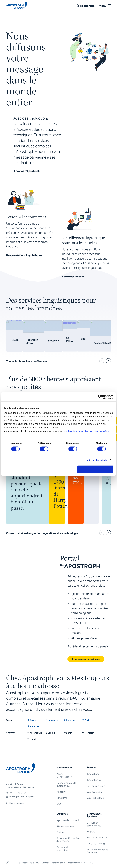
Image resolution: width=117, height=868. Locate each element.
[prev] (102, 361)
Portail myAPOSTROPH (65, 775)
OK (95, 469)
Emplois (91, 832)
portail (104, 646)
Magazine (61, 792)
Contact (45, 863)
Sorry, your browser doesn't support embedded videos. (89, 52)
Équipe (60, 832)
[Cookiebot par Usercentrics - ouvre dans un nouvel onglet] (100, 397)
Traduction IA (94, 780)
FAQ (59, 804)
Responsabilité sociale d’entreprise (68, 840)
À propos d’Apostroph (68, 820)
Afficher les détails (97, 460)
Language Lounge (96, 843)
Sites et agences (65, 826)
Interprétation (94, 792)
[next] (108, 361)
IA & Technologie (96, 798)
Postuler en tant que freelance (97, 851)
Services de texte (96, 786)
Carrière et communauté (94, 824)
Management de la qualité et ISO (66, 784)
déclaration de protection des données (86, 431)
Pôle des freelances (97, 838)
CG (92, 863)
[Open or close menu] (110, 6)
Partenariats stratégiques (63, 849)
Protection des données (78, 863)
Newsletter (62, 798)
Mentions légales (58, 863)
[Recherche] (86, 6)
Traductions (93, 774)
